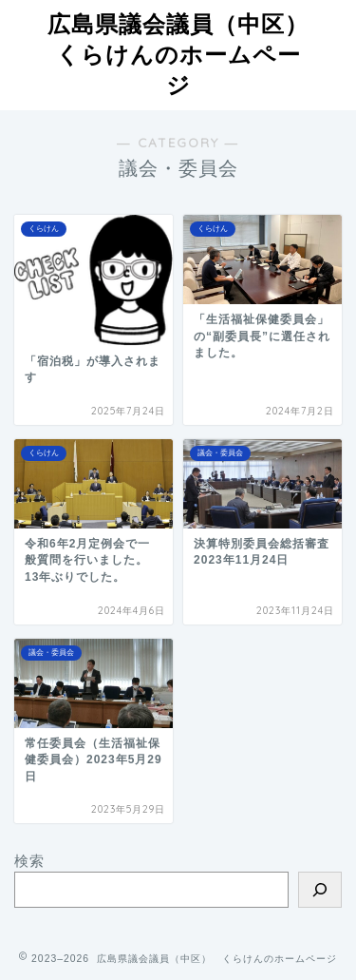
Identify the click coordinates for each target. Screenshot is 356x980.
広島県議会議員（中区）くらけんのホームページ (178, 54)
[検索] (320, 890)
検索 (29, 861)
